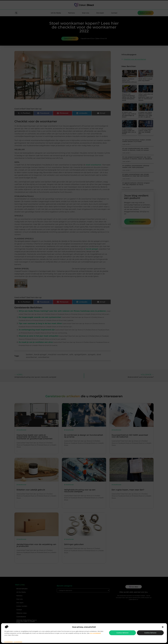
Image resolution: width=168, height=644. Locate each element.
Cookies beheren (123, 633)
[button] (163, 627)
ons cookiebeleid (95, 633)
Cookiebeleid (8, 642)
